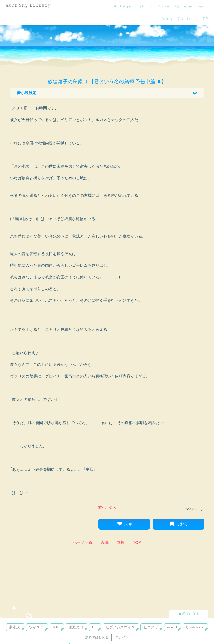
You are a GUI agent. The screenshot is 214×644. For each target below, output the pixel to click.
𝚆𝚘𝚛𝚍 (203, 6)
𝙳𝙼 (206, 19)
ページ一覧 (83, 542)
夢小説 (15, 627)
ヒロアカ (151, 627)
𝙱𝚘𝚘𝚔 (167, 19)
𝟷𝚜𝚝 (141, 6)
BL (94, 627)
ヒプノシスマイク (120, 627)
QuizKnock (195, 627)
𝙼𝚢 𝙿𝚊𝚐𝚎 (122, 6)
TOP (137, 542)
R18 (56, 627)
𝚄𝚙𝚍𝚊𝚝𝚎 (183, 6)
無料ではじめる (97, 637)
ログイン (122, 637)
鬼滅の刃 (76, 627)
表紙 (105, 542)
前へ (102, 507)
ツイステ (36, 627)
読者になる (189, 614)
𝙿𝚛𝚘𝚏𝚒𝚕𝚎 (160, 6)
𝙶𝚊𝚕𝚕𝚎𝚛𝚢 (188, 19)
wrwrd (172, 627)
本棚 (121, 542)
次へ (112, 507)
